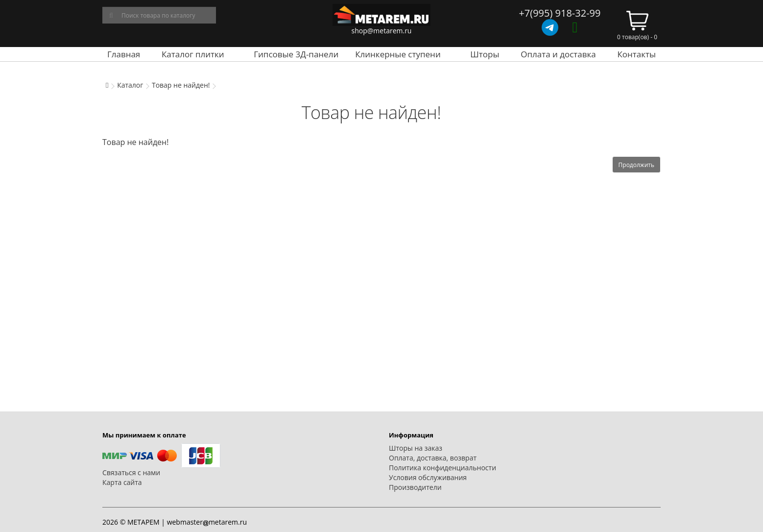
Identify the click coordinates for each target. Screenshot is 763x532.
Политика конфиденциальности (442, 468)
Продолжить (636, 165)
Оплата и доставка (558, 54)
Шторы (485, 54)
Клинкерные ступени (398, 54)
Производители (415, 487)
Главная (124, 54)
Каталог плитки (193, 54)
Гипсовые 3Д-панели (296, 54)
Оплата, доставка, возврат (433, 458)
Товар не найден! (181, 85)
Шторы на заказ (416, 448)
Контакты (636, 54)
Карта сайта (122, 482)
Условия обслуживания (428, 477)
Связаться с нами (131, 472)
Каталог (130, 85)
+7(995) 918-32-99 (560, 13)
